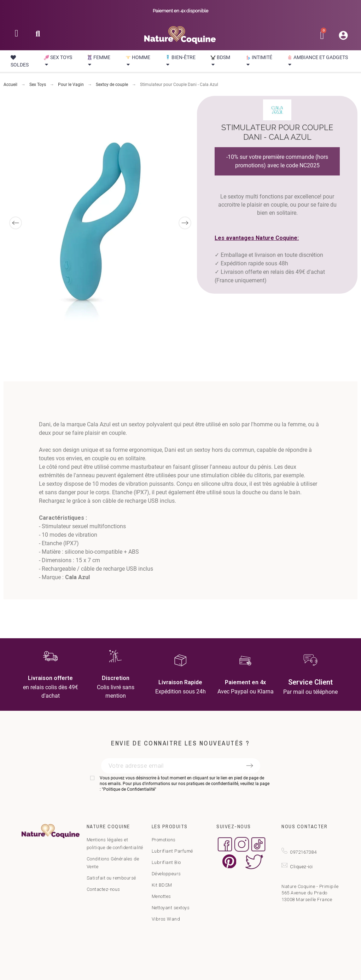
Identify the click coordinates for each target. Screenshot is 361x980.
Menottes (161, 896)
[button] (38, 36)
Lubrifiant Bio (166, 862)
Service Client (310, 682)
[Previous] (16, 223)
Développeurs (166, 874)
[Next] (185, 223)
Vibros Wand (166, 919)
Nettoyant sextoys (171, 908)
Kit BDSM (162, 885)
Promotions (164, 840)
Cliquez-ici (301, 867)
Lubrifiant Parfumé (172, 851)
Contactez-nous (103, 889)
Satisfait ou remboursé (111, 878)
